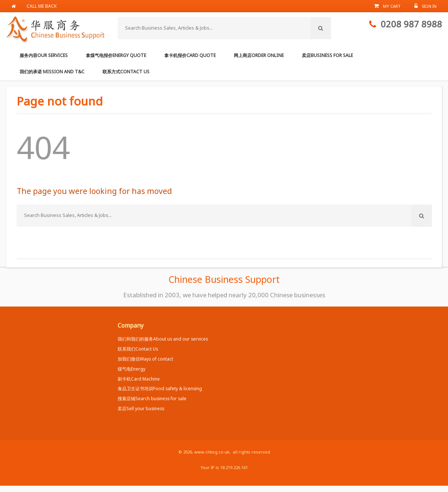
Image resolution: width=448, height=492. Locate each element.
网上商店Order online (259, 55)
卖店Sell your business (141, 408)
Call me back (42, 6)
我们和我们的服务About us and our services (163, 339)
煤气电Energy (132, 369)
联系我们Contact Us (138, 349)
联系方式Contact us (126, 72)
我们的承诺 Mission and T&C (52, 72)
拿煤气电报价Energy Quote (116, 55)
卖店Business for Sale (327, 55)
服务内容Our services (44, 55)
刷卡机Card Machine (139, 379)
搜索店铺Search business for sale (152, 398)
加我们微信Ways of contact (145, 359)
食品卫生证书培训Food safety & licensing (160, 388)
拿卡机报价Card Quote (190, 55)
